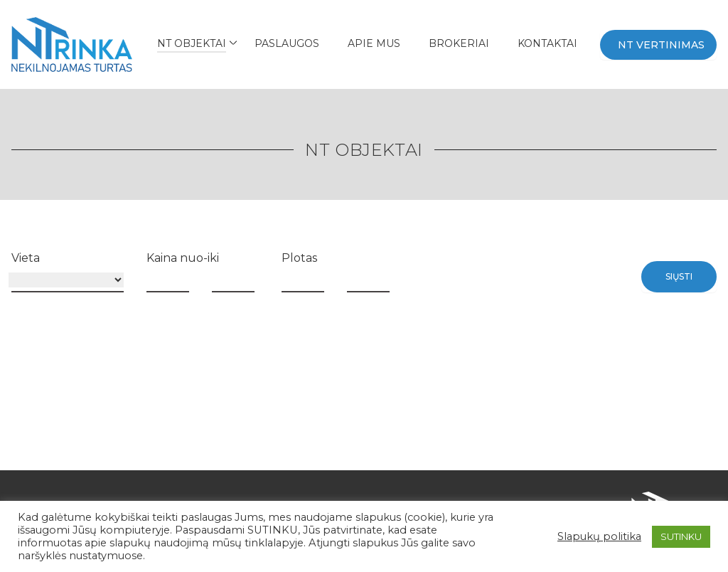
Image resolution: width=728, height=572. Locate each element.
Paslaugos (287, 43)
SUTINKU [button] (681, 536)
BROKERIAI (459, 43)
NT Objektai (192, 43)
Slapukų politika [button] (599, 536)
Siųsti (679, 276)
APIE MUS (374, 43)
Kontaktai (547, 43)
